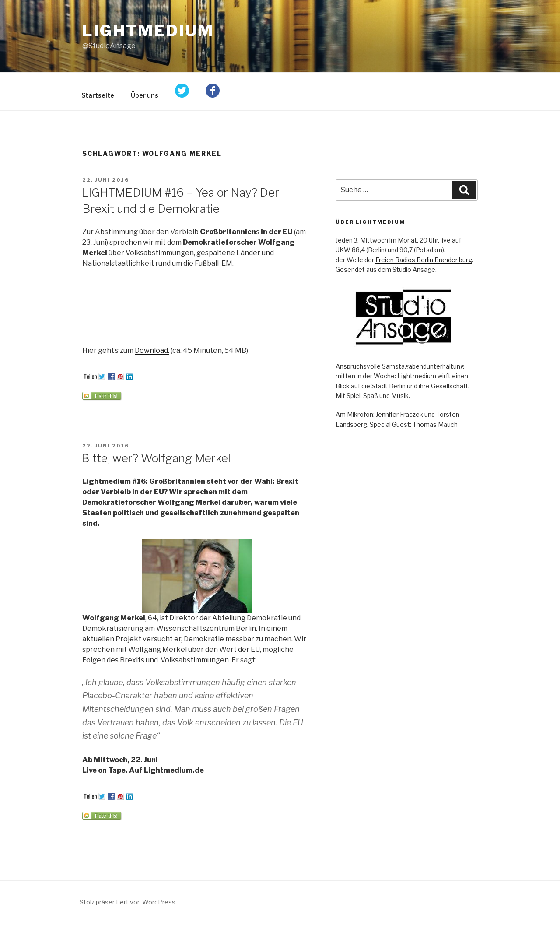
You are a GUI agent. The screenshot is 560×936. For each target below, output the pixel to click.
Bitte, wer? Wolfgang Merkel (156, 458)
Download (151, 350)
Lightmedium (148, 31)
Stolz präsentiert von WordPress (128, 902)
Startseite (98, 95)
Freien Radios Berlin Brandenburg (424, 260)
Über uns (145, 95)
